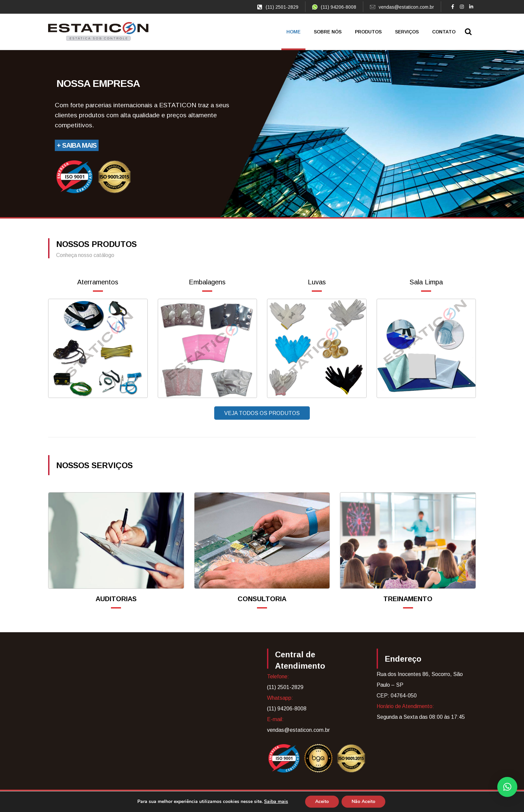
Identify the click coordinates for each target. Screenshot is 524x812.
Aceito (322, 801)
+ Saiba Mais (77, 145)
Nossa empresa (98, 83)
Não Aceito (363, 801)
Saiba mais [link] (276, 801)
